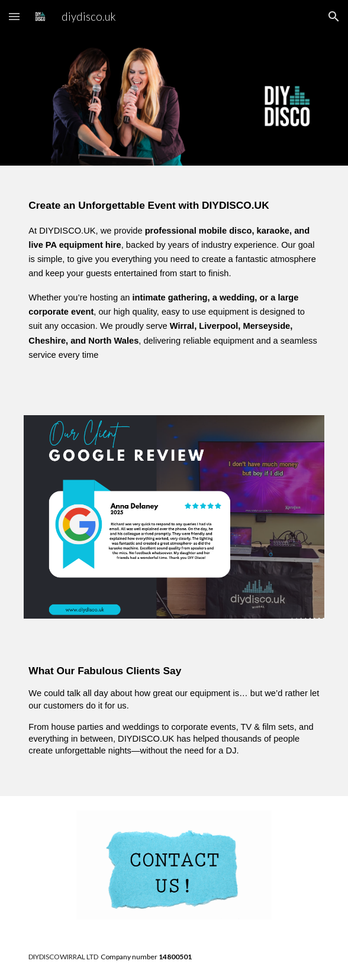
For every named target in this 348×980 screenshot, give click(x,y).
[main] (174, 283)
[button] (14, 16)
